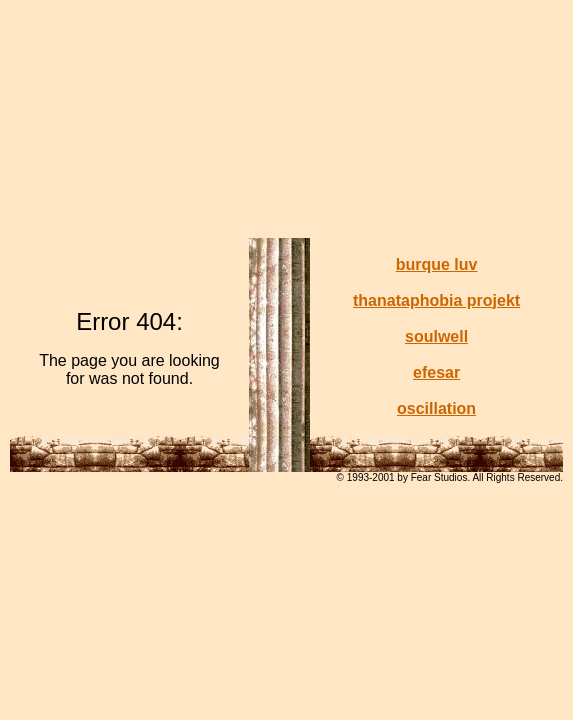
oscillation (436, 408)
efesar (436, 372)
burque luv (437, 264)
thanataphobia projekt (436, 300)
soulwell (436, 336)
